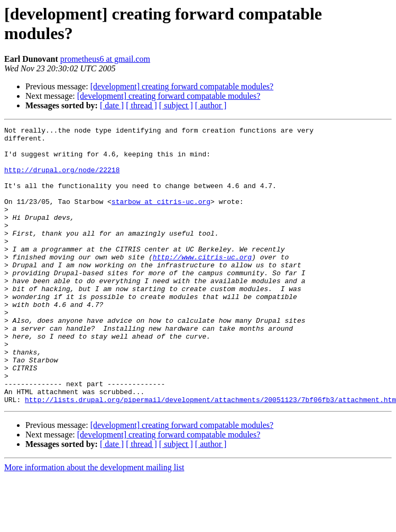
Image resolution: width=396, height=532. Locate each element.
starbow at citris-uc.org (161, 217)
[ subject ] (176, 105)
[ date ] (112, 105)
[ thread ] (141, 105)
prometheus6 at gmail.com (105, 59)
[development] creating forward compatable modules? (182, 86)
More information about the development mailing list (94, 523)
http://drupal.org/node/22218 (62, 179)
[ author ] (211, 105)
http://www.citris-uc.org (202, 284)
